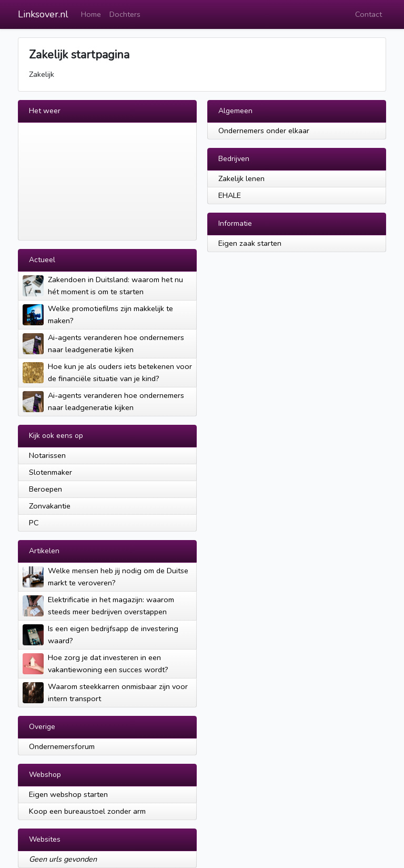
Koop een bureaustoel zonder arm (87, 811)
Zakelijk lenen (241, 178)
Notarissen (47, 455)
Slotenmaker (50, 472)
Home (91, 14)
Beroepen (46, 489)
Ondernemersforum (62, 746)
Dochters (125, 14)
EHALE (230, 195)
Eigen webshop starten (68, 794)
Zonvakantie (50, 506)
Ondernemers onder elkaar (264, 131)
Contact (368, 14)
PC (34, 523)
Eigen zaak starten (250, 243)
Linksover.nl (43, 14)
